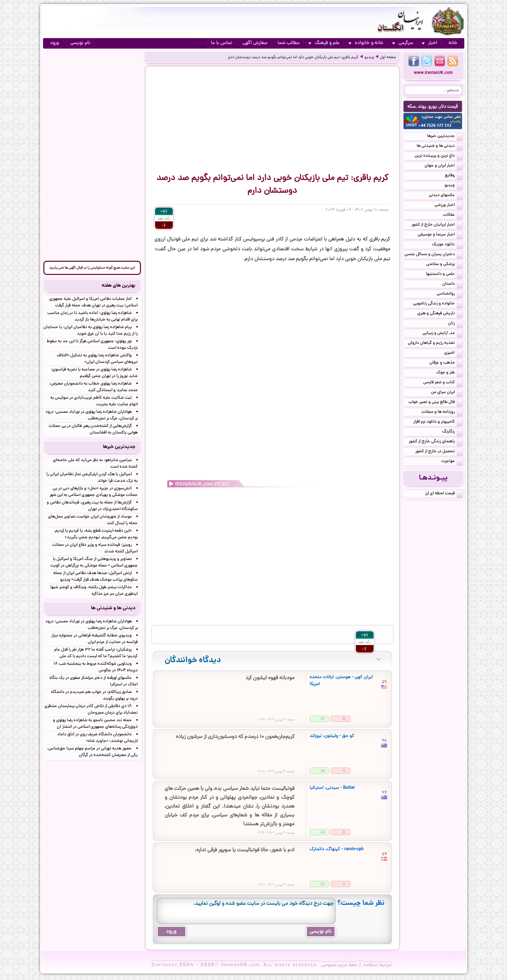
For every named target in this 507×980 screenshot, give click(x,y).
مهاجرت (452, 462)
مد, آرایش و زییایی (443, 334)
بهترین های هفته (118, 286)
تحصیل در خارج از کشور (439, 452)
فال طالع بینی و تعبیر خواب (436, 403)
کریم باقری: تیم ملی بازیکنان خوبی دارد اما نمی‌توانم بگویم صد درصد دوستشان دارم (293, 57)
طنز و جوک (449, 373)
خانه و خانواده (366, 43)
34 (323, 770)
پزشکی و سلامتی (444, 265)
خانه (453, 43)
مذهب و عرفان (446, 363)
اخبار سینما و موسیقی (440, 235)
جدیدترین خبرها (445, 137)
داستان (452, 284)
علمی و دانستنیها (444, 275)
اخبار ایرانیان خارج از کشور (437, 225)
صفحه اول (388, 57)
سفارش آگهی (255, 43)
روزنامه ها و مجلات (442, 412)
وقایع (454, 176)
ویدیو (369, 57)
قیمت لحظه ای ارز (444, 494)
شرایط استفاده (378, 965)
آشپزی (453, 353)
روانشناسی (450, 294)
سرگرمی (403, 43)
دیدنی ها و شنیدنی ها (440, 146)
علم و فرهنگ (324, 43)
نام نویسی (80, 43)
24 (323, 832)
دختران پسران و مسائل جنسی (434, 255)
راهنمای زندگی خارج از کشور (436, 442)
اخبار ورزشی (449, 206)
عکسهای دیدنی (446, 196)
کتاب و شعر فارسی (443, 383)
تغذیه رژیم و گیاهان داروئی (435, 344)
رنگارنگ (452, 432)
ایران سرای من (447, 393)
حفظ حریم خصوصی (339, 965)
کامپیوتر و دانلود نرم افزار (438, 422)
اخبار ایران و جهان (444, 166)
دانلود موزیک (447, 245)
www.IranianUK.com (433, 73)
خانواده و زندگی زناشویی (438, 304)
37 (323, 718)
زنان (455, 324)
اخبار (429, 43)
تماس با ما (222, 43)
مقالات (453, 215)
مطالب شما (289, 43)
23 (323, 884)
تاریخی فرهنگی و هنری (440, 314)
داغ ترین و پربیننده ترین (439, 156)
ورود (54, 43)
